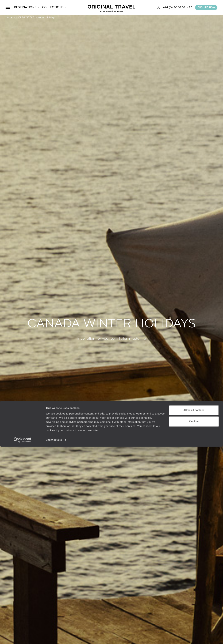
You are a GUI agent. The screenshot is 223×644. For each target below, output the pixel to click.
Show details (54, 637)
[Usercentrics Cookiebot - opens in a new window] (23, 637)
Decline (194, 619)
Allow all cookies (194, 607)
